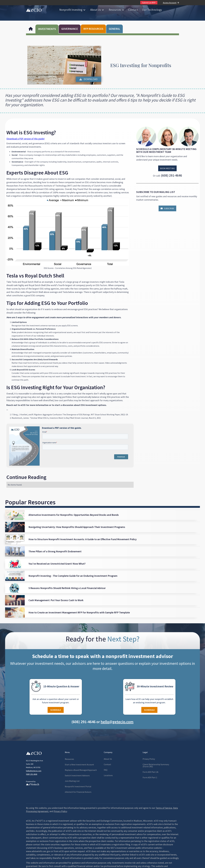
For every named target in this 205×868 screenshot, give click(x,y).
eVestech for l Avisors (78, 792)
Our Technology (152, 10)
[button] (72, 10)
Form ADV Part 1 (150, 777)
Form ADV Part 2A (150, 772)
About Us (96, 10)
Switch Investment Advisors (77, 775)
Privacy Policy (149, 759)
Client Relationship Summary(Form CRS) (156, 765)
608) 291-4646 (32, 774)
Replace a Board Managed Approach (81, 770)
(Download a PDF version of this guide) (25, 139)
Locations (108, 775)
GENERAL (114, 29)
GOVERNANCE (70, 29)
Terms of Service (164, 808)
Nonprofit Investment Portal (78, 786)
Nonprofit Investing (71, 10)
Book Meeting (167, 168)
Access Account (170, 3)
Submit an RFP (149, 3)
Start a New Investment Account (79, 765)
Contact (133, 10)
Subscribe (167, 208)
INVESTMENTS (47, 29)
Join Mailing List (72, 781)
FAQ (106, 770)
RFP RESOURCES (93, 29)
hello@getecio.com (34, 771)
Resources (115, 10)
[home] (34, 10)
